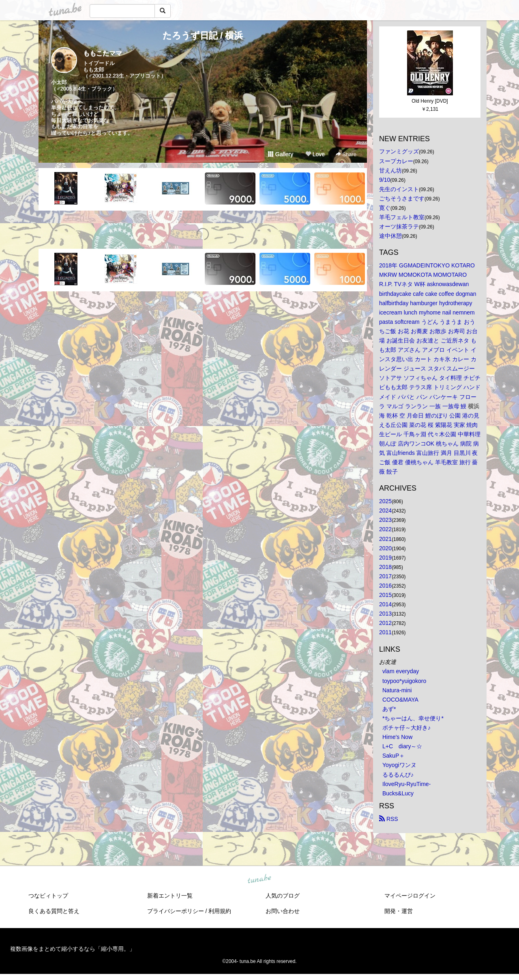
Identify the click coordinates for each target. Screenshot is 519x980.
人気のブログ (283, 896)
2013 (385, 614)
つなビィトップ (48, 896)
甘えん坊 (390, 170)
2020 (385, 548)
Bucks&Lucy (398, 793)
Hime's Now (397, 737)
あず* (389, 709)
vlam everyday (401, 671)
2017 (385, 576)
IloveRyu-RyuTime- (406, 784)
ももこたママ (103, 53)
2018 (385, 567)
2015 (385, 595)
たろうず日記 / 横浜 (203, 36)
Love (315, 154)
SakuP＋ (394, 756)
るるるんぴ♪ (398, 775)
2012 (385, 623)
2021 (385, 539)
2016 (385, 586)
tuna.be (259, 879)
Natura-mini (397, 690)
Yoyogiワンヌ (399, 765)
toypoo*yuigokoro (404, 681)
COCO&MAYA (400, 700)
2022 (385, 529)
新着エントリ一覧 (170, 896)
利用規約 (220, 911)
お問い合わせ (283, 911)
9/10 (385, 180)
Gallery (281, 154)
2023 (385, 520)
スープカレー (396, 161)
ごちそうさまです (402, 198)
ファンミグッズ (399, 151)
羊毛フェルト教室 (402, 217)
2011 (385, 632)
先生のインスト (399, 189)
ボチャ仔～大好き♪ (406, 728)
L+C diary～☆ (402, 746)
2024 (385, 510)
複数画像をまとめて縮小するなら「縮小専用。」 (73, 949)
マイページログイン (410, 896)
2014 (385, 604)
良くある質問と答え (54, 911)
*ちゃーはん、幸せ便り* (413, 718)
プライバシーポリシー (176, 911)
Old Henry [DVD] (430, 101)
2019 (385, 558)
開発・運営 (399, 911)
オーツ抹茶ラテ (399, 226)
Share (346, 154)
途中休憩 (390, 236)
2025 (385, 501)
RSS (389, 819)
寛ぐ (385, 208)
